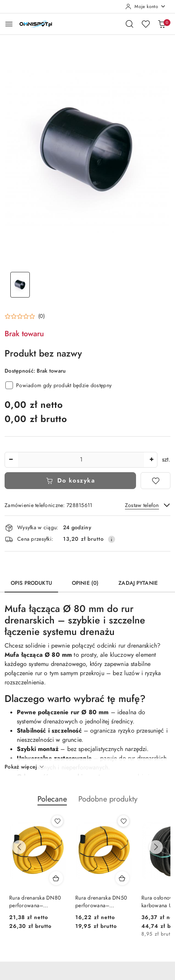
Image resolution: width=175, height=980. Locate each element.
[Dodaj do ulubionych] (156, 481)
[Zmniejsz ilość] (11, 460)
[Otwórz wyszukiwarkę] (130, 24)
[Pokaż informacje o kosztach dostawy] (112, 539)
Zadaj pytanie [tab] (138, 583)
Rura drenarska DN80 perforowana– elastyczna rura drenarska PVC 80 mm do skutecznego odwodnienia (36, 902)
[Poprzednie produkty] (19, 847)
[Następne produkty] (156, 847)
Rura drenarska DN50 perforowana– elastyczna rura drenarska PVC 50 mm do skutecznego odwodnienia (102, 902)
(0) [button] (41, 316)
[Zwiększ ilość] (151, 460)
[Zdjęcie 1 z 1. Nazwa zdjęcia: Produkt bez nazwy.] (20, 285)
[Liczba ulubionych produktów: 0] (146, 24)
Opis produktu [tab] (31, 583)
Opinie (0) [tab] (85, 583)
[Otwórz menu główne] (9, 24)
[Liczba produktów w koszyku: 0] (162, 24)
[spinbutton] (81, 460)
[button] (25, 316)
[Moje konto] (146, 7)
